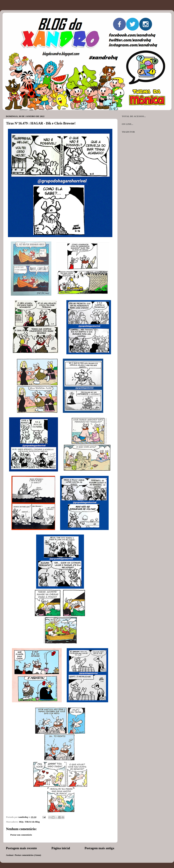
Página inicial (61, 848)
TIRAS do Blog (32, 822)
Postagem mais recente (21, 848)
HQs (21, 822)
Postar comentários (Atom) (28, 855)
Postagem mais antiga (99, 848)
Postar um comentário (21, 835)
